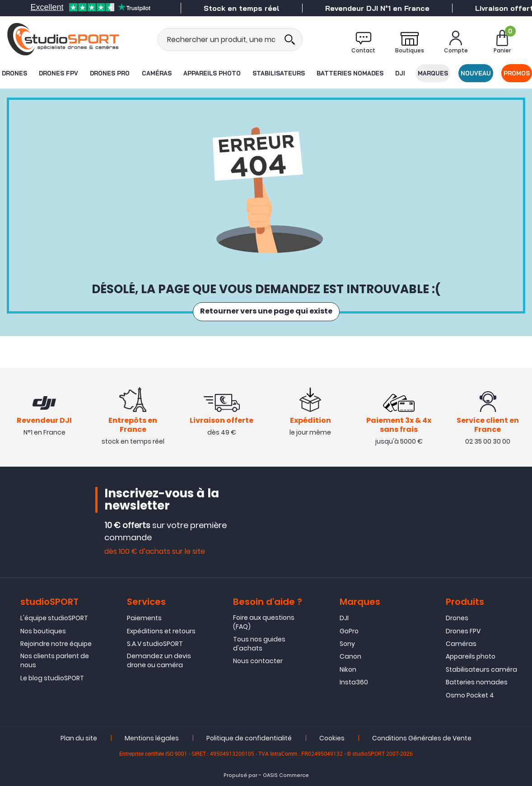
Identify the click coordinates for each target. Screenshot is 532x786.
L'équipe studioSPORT (54, 618)
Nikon (348, 669)
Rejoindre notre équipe (56, 644)
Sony (347, 644)
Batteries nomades (350, 73)
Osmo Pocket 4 (470, 695)
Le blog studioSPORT (52, 678)
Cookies (332, 738)
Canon (350, 657)
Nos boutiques (43, 631)
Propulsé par (240, 775)
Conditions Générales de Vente (422, 738)
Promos (517, 73)
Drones (14, 73)
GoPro (349, 631)
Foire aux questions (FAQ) (264, 622)
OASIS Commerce (286, 775)
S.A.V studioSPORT (155, 644)
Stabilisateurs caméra (481, 669)
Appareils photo (212, 73)
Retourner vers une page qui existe (266, 312)
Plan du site (79, 738)
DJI (401, 73)
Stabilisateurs (279, 73)
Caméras (156, 73)
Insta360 (354, 682)
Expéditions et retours (161, 631)
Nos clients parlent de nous (55, 661)
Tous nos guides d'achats (259, 644)
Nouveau (476, 73)
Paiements (144, 618)
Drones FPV (58, 73)
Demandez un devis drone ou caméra (159, 661)
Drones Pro (110, 73)
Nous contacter (258, 661)
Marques (433, 73)
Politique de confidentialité (249, 738)
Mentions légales (152, 738)
